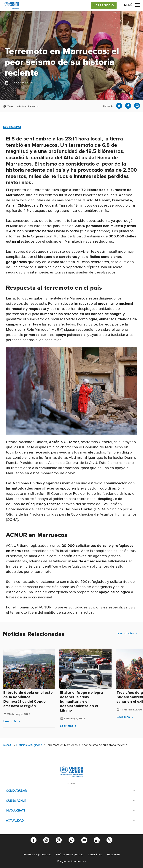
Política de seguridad (70, 855)
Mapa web (113, 855)
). (18, 520)
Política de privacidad (38, 855)
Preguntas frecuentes (71, 861)
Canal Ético (95, 855)
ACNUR (8, 745)
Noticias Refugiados (29, 745)
